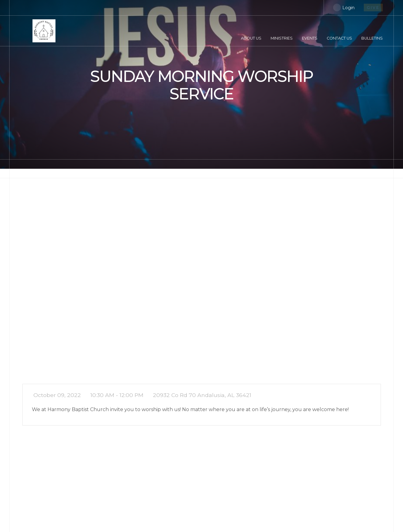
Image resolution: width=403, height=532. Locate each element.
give (373, 8)
